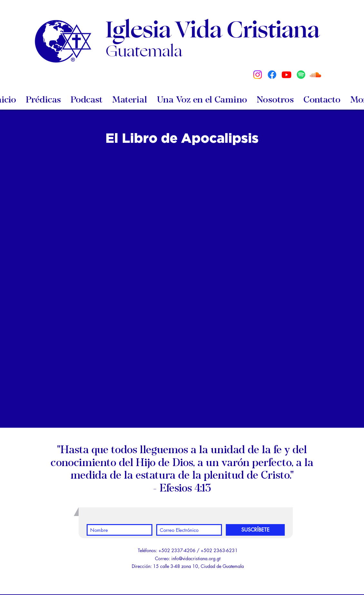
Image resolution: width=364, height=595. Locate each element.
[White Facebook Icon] (190, 590)
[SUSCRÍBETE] (255, 530)
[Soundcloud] (316, 75)
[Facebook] (272, 75)
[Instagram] (258, 75)
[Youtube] (287, 75)
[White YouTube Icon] (179, 590)
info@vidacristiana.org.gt (196, 558)
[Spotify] (301, 75)
